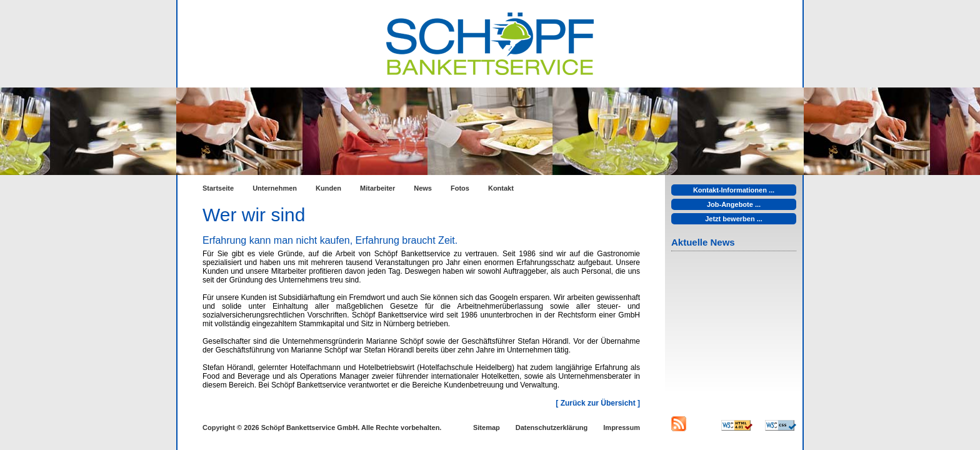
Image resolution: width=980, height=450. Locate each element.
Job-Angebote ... (734, 204)
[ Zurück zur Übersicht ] (598, 403)
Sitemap (487, 427)
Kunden (328, 188)
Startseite (218, 188)
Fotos (460, 188)
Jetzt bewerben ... (734, 219)
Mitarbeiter (377, 188)
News (423, 188)
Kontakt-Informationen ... (734, 190)
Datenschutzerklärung (552, 427)
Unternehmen (275, 188)
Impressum (622, 427)
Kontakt (501, 188)
